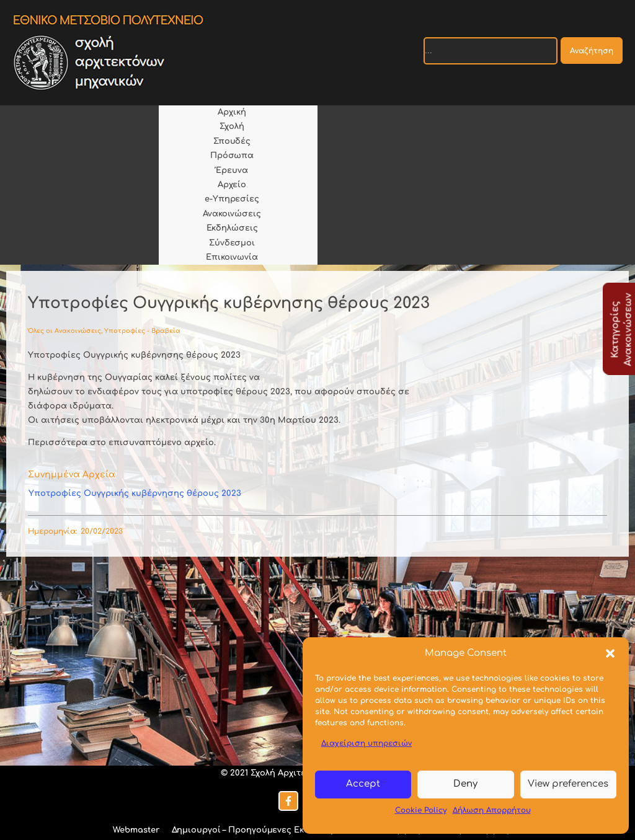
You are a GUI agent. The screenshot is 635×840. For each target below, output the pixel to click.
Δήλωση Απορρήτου (492, 810)
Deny (465, 784)
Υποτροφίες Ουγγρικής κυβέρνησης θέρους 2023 (135, 493)
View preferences (568, 784)
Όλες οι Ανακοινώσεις (64, 331)
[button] (610, 653)
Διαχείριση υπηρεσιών (366, 743)
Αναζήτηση (592, 51)
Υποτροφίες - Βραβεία (142, 331)
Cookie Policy (421, 810)
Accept (363, 784)
